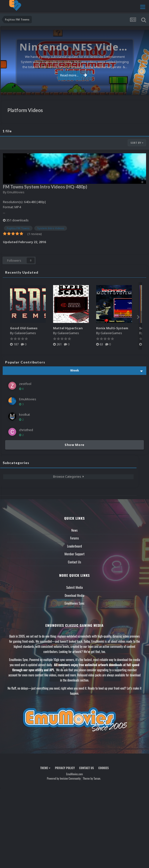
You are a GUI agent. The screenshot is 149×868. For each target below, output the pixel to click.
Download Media (75, 595)
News (75, 530)
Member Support (74, 554)
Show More (74, 445)
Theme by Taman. (92, 778)
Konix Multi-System (112, 328)
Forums (75, 538)
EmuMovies (16, 192)
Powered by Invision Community (64, 778)
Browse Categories (69, 476)
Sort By (137, 143)
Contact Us (74, 562)
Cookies (104, 768)
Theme (45, 768)
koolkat (24, 414)
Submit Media (75, 587)
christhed (26, 430)
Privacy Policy (65, 768)
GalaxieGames (25, 333)
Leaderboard (74, 546)
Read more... (74, 75)
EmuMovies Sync (74, 603)
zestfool (25, 384)
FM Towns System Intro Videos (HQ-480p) (45, 187)
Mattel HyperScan (68, 328)
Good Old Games (24, 328)
